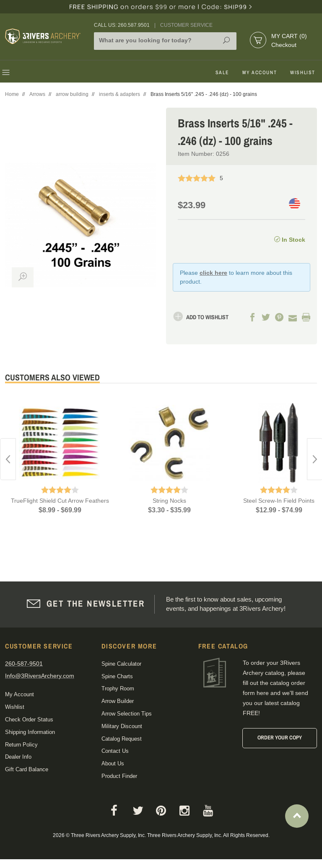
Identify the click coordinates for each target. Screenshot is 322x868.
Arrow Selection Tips (127, 714)
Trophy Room (118, 688)
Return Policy (21, 745)
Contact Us (115, 751)
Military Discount (122, 726)
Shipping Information (30, 732)
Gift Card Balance (27, 769)
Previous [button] (8, 459)
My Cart (289, 36)
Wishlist (303, 72)
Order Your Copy (280, 738)
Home (12, 94)
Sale (222, 72)
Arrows (37, 94)
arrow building (72, 94)
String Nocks (169, 501)
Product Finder (119, 776)
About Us (113, 763)
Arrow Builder (118, 701)
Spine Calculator (121, 664)
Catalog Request (122, 739)
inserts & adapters (119, 94)
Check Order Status (29, 719)
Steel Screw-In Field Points (279, 501)
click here (213, 273)
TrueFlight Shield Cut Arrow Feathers (60, 501)
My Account (260, 72)
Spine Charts (117, 676)
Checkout (284, 45)
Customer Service (186, 25)
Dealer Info (18, 757)
